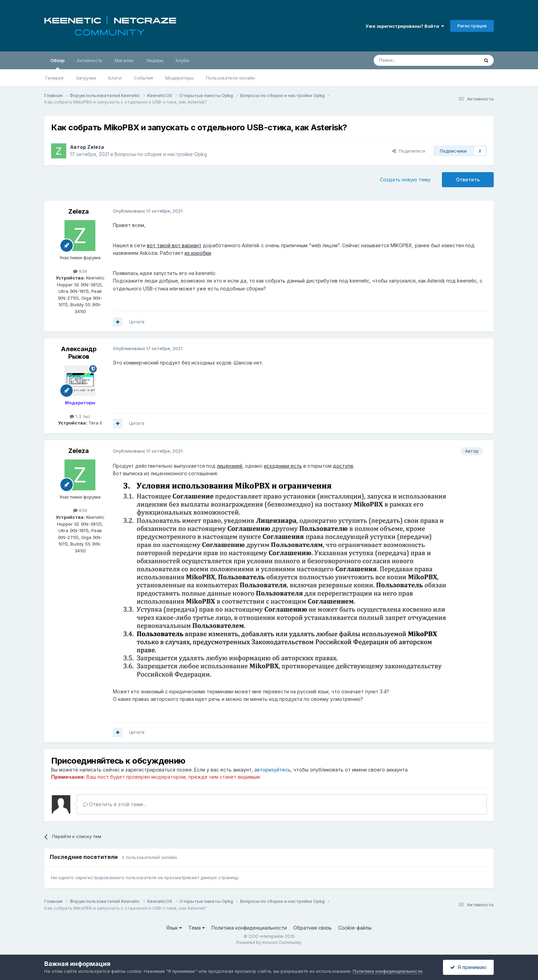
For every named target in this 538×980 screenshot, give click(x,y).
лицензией (230, 466)
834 (80, 271)
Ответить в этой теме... (115, 804)
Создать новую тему (405, 180)
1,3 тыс (80, 416)
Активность (90, 60)
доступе (343, 466)
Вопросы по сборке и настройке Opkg (161, 154)
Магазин (124, 60)
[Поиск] (410, 60)
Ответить (468, 180)
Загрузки (86, 78)
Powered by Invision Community (269, 942)
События (143, 78)
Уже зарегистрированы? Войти (405, 26)
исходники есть (283, 466)
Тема (197, 928)
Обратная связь (313, 928)
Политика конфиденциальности (249, 928)
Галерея (54, 78)
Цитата (137, 322)
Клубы (183, 60)
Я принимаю (468, 967)
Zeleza (96, 147)
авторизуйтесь (272, 770)
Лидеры (155, 60)
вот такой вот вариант (174, 245)
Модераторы (179, 78)
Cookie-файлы (355, 928)
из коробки (198, 253)
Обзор (57, 63)
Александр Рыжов (79, 353)
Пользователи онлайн (230, 78)
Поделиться (409, 151)
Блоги (115, 78)
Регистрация (472, 26)
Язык (174, 928)
